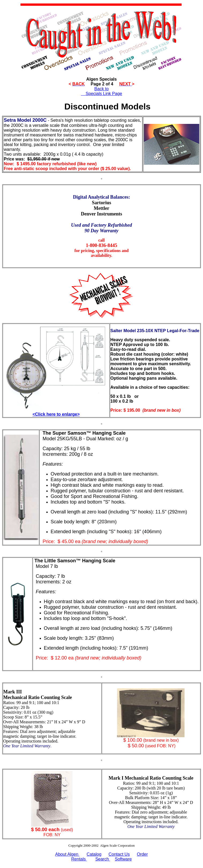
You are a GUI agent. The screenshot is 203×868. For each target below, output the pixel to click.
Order (142, 854)
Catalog (94, 854)
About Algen (67, 854)
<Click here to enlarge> (56, 414)
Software (123, 859)
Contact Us (119, 854)
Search (103, 859)
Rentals (79, 859)
